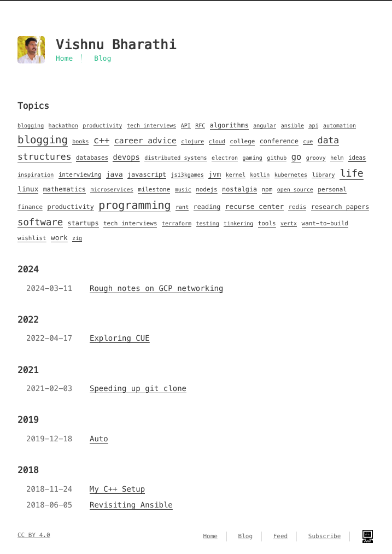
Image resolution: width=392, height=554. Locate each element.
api (313, 126)
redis (297, 207)
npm (267, 190)
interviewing (80, 175)
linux (28, 189)
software (40, 222)
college (242, 142)
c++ (102, 140)
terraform (177, 223)
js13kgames (188, 175)
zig (77, 238)
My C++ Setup (117, 489)
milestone (154, 190)
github (277, 158)
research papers (340, 207)
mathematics (65, 189)
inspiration (36, 175)
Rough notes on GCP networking (156, 288)
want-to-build (325, 224)
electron (225, 158)
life (352, 174)
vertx (289, 223)
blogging (31, 126)
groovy (316, 158)
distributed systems (175, 158)
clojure (192, 141)
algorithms (229, 126)
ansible (292, 126)
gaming (253, 158)
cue (308, 141)
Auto (99, 439)
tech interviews (151, 126)
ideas (357, 158)
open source (295, 189)
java (115, 174)
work (59, 238)
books (80, 141)
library (323, 175)
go (297, 157)
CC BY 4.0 (34, 535)
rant (182, 207)
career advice (145, 141)
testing (208, 223)
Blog (103, 58)
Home (64, 58)
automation (340, 126)
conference (279, 141)
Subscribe (325, 536)
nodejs (206, 190)
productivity (102, 126)
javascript (147, 175)
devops (126, 157)
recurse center (254, 207)
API (186, 126)
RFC (200, 126)
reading (207, 207)
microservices (112, 189)
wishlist (32, 238)
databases (92, 158)
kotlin (260, 175)
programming (134, 205)
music (183, 189)
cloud (217, 141)
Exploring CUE (120, 338)
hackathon (63, 126)
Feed (281, 536)
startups (83, 223)
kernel (236, 175)
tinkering (238, 223)
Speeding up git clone (138, 388)
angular (265, 126)
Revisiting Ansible (131, 505)
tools (267, 224)
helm (337, 158)
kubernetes (291, 175)
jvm (215, 174)
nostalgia (239, 189)
